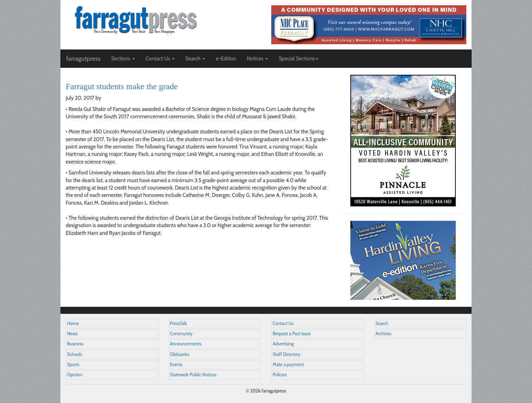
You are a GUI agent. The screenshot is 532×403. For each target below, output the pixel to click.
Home (73, 323)
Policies (280, 375)
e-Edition (226, 59)
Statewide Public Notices (193, 375)
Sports (73, 365)
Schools (74, 354)
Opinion (75, 375)
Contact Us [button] (160, 59)
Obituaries (180, 354)
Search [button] (195, 59)
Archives (384, 334)
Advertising (283, 344)
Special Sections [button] (299, 59)
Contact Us (283, 323)
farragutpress (83, 59)
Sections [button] (123, 59)
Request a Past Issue (292, 334)
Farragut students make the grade (122, 86)
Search (382, 323)
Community (181, 334)
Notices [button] (257, 59)
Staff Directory (287, 354)
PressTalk (179, 323)
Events (176, 365)
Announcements (186, 344)
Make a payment (288, 365)
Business (75, 344)
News (72, 334)
